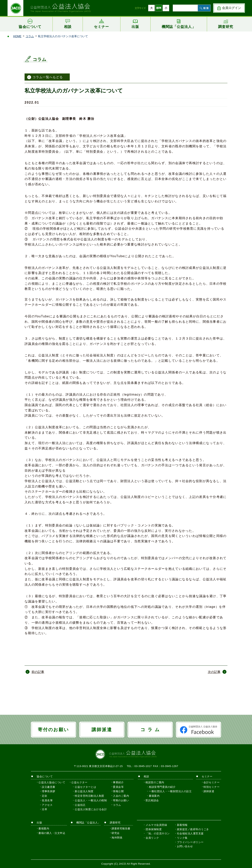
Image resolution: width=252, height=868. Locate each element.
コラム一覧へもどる (48, 77)
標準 (159, 8)
